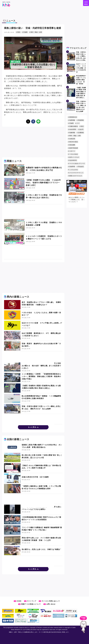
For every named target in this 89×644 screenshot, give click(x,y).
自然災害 (72, 139)
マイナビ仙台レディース (77, 163)
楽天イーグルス (74, 157)
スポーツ (72, 151)
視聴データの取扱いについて (31, 604)
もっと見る (32, 427)
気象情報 (72, 133)
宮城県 (25, 32)
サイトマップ (32, 601)
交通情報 (81, 133)
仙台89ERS (73, 160)
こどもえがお (73, 170)
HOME (19, 601)
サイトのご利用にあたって (51, 601)
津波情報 (81, 120)
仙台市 (81, 129)
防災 (82, 126)
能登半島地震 (73, 148)
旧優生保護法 (73, 126)
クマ (78, 123)
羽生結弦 (81, 167)
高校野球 (72, 167)
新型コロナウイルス (75, 176)
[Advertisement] (29, 212)
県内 (19, 32)
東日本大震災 (73, 142)
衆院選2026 (73, 117)
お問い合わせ (51, 604)
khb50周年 (73, 129)
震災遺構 (72, 145)
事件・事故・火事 (36, 32)
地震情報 (72, 120)
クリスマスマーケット (76, 173)
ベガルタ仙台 (73, 154)
